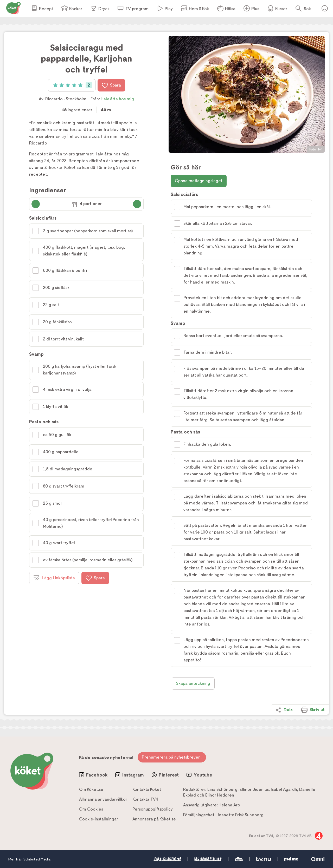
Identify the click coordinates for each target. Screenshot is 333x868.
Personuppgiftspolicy (153, 809)
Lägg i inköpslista (54, 578)
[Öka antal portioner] (137, 204)
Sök (307, 9)
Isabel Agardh (284, 789)
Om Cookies (91, 809)
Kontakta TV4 (145, 799)
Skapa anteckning (193, 683)
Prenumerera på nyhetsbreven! (172, 757)
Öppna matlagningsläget (199, 181)
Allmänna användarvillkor (103, 799)
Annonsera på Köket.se (154, 819)
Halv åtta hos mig (117, 99)
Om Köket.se (91, 789)
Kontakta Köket (147, 789)
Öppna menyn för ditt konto (325, 8)
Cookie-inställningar (99, 819)
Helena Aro (229, 805)
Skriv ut (313, 710)
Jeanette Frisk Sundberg (240, 815)
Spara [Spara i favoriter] (111, 85)
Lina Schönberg (222, 789)
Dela (284, 710)
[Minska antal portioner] (36, 204)
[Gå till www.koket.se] (14, 8)
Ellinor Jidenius (254, 789)
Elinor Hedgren (220, 795)
